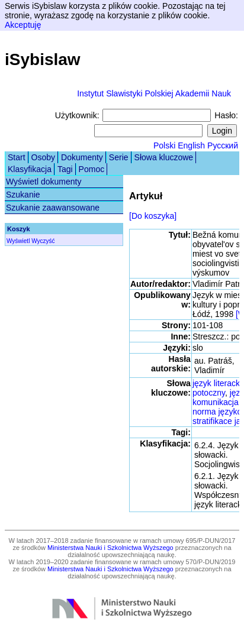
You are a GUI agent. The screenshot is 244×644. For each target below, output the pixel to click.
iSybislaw (43, 59)
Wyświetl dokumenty (44, 182)
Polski (164, 145)
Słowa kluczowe (164, 157)
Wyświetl (18, 241)
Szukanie (23, 195)
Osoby (43, 157)
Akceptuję (23, 25)
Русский (223, 145)
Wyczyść (43, 241)
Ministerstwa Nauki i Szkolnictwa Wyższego (110, 548)
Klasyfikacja (30, 169)
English (191, 145)
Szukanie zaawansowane (53, 208)
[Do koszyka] (153, 216)
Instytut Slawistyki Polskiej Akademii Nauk (154, 93)
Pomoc (92, 169)
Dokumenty (82, 157)
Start (17, 157)
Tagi (65, 169)
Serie (119, 157)
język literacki (217, 383)
